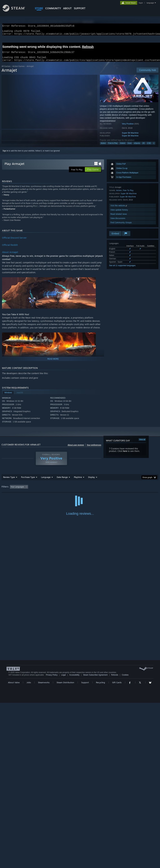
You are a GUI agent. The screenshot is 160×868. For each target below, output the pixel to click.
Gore (130, 147)
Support (85, 848)
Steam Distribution (65, 848)
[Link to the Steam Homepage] (16, 11)
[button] (12, 490)
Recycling (100, 848)
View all (142, 443)
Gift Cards (117, 848)
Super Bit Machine (130, 137)
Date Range (62, 481)
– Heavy (6, 199)
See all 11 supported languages (122, 269)
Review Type (9, 481)
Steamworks (44, 848)
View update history (119, 214)
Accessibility (74, 840)
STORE (39, 8)
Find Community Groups (121, 226)
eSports (137, 147)
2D (143, 147)
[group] (80, 491)
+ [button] (154, 147)
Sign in (5, 155)
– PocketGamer (9, 213)
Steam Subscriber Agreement (95, 840)
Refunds (115, 840)
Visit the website (119, 209)
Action (103, 147)
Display (91, 481)
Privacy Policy (52, 840)
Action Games (19, 70)
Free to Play (113, 147)
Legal (63, 840)
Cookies (125, 840)
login (141, 3)
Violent (123, 147)
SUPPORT (80, 8)
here (125, 455)
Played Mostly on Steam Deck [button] (95, 491)
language (150, 3)
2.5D (149, 147)
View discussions (118, 222)
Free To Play (128, 194)
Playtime (78, 481)
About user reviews (76, 449)
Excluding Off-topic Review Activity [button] (49, 491)
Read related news (119, 218)
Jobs (29, 848)
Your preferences (94, 449)
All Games (6, 70)
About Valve (14, 848)
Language (46, 481)
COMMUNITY (53, 8)
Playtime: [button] (73, 491)
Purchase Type (28, 481)
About (67, 8)
